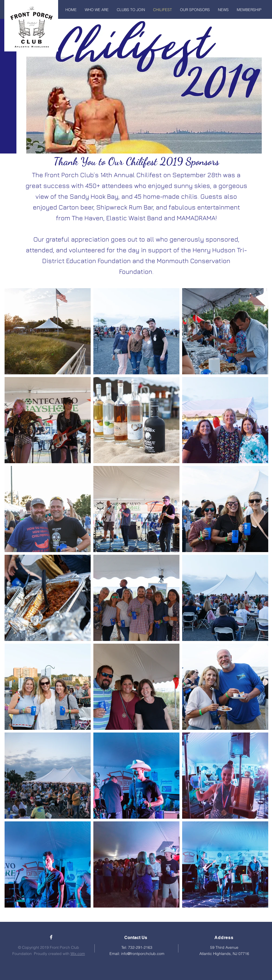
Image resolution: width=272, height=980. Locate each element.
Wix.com (78, 954)
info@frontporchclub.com (143, 954)
